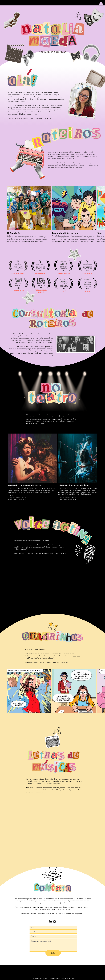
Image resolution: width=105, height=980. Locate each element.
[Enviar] (53, 953)
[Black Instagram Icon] (54, 922)
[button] (101, 3)
